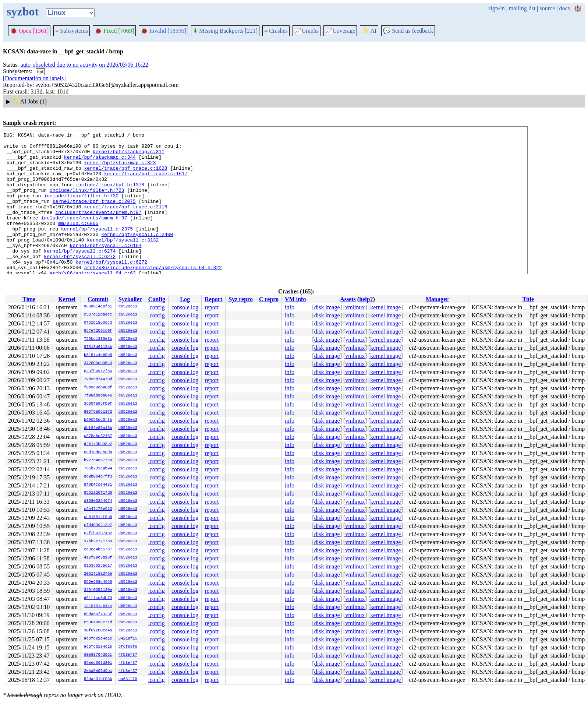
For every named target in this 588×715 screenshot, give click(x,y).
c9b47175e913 (98, 509)
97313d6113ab (98, 347)
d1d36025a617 (98, 566)
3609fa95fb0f (98, 404)
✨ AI (369, 31)
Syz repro (241, 299)
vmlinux (355, 307)
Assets (348, 299)
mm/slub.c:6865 (78, 243)
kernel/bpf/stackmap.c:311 (129, 157)
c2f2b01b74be (98, 533)
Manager (437, 299)
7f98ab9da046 (98, 396)
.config (157, 307)
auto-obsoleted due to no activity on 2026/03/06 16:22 (84, 65)
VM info (295, 299)
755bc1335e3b (98, 339)
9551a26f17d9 (98, 493)
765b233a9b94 (98, 469)
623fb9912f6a (98, 371)
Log (185, 299)
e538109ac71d (98, 623)
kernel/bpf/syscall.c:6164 (105, 270)
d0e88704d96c (98, 655)
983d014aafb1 (98, 307)
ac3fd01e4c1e (98, 639)
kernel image (385, 307)
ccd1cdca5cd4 (98, 452)
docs (564, 8)
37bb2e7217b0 (98, 542)
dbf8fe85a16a (98, 428)
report (212, 307)
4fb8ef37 (128, 655)
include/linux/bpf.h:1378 (110, 197)
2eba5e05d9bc (98, 671)
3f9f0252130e (98, 590)
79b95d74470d (98, 380)
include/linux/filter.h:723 (87, 203)
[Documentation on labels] (34, 78)
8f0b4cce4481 (98, 485)
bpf (40, 72)
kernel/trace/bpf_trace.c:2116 (125, 223)
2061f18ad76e (98, 574)
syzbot (23, 11)
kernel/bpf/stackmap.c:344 (100, 163)
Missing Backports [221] (225, 31)
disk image (327, 307)
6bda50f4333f (98, 614)
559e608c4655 (98, 582)
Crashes (276, 31)
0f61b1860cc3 (98, 323)
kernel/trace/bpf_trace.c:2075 (94, 216)
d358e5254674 (98, 501)
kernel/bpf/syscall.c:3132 (123, 263)
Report (213, 299)
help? (366, 299)
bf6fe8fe (128, 647)
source (548, 8)
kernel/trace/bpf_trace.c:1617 (146, 183)
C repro (269, 299)
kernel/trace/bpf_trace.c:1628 (125, 177)
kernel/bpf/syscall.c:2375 (97, 250)
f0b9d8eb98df (98, 388)
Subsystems (72, 31)
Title (528, 299)
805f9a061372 (98, 412)
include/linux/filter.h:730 (81, 210)
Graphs (307, 31)
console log (185, 307)
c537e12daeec (98, 315)
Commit (98, 299)
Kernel (67, 299)
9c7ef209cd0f (98, 331)
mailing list (522, 8)
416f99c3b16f (98, 558)
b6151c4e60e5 (98, 355)
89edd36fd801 (98, 663)
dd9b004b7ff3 (98, 477)
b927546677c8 (98, 461)
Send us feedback (408, 31)
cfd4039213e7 (98, 525)
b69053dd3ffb (98, 420)
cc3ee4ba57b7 (98, 550)
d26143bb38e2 (98, 444)
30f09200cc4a (98, 631)
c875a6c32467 (98, 436)
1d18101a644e (98, 606)
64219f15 (128, 639)
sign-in (496, 8)
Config (157, 299)
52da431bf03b (98, 679)
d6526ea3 (128, 307)
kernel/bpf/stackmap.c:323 (120, 170)
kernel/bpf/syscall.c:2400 (137, 256)
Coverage (340, 31)
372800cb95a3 (98, 363)
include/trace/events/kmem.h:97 (98, 230)
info (290, 307)
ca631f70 (128, 679)
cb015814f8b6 (98, 517)
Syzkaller (130, 299)
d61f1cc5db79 (98, 598)
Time (29, 299)
